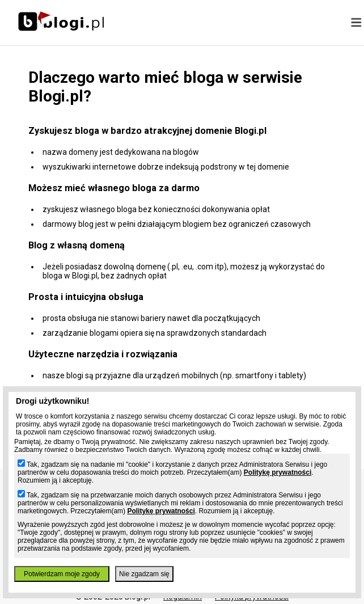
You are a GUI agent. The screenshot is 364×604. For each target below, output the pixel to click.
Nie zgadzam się (144, 574)
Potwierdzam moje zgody (62, 574)
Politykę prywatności (278, 472)
